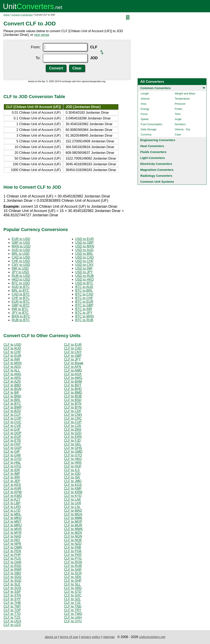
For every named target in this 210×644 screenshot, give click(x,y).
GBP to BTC (21, 305)
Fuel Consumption (152, 124)
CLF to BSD (73, 400)
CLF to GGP (13, 448)
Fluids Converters (153, 152)
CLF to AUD (12, 348)
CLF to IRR (12, 477)
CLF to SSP (12, 592)
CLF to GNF (12, 455)
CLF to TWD (73, 614)
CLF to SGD (12, 581)
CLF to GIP (12, 452)
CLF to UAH (73, 617)
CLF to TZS (12, 617)
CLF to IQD (72, 474)
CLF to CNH (73, 415)
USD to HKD (84, 279)
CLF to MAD (73, 511)
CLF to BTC (12, 404)
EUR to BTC (21, 302)
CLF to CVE (12, 426)
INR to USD (20, 268)
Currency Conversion (22, 15)
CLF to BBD (12, 385)
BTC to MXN (84, 316)
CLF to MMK (73, 518)
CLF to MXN (13, 363)
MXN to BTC (21, 316)
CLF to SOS (12, 588)
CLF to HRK (73, 463)
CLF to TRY (73, 610)
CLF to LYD (12, 511)
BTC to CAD (84, 294)
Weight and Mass (185, 94)
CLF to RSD (12, 566)
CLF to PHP (12, 555)
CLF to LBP (12, 503)
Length (145, 94)
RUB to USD (21, 276)
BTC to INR (84, 309)
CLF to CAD (73, 348)
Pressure (180, 104)
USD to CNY (84, 265)
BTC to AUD (84, 287)
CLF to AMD (73, 370)
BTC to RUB (84, 320)
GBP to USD (21, 243)
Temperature (182, 99)
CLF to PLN (12, 558)
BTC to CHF (84, 298)
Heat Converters (152, 146)
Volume (145, 99)
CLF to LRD (12, 507)
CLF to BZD (12, 411)
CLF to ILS (72, 470)
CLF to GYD (12, 459)
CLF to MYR (13, 533)
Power (179, 109)
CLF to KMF (73, 488)
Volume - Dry (182, 129)
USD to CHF (84, 261)
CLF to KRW (73, 492)
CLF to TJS (72, 603)
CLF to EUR (73, 345)
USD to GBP (84, 243)
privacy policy (91, 637)
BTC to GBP (84, 305)
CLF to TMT (12, 606)
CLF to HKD (73, 459)
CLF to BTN (73, 404)
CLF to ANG (12, 374)
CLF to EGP (12, 437)
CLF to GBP (73, 356)
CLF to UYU (73, 621)
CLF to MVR (13, 529)
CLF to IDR (12, 470)
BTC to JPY (84, 313)
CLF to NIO (12, 540)
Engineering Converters (158, 140)
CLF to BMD (73, 393)
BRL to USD (21, 254)
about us (51, 637)
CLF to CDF (73, 411)
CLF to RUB (73, 566)
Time (178, 114)
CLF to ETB (12, 440)
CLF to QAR (12, 562)
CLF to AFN (73, 367)
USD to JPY (84, 272)
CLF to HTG (12, 466)
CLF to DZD (73, 433)
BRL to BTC (20, 291)
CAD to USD (21, 257)
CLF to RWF (13, 570)
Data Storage (149, 129)
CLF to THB (12, 603)
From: (36, 47)
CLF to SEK (73, 577)
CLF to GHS (73, 448)
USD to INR (84, 268)
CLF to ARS (12, 378)
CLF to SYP (12, 599)
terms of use (69, 637)
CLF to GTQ (73, 455)
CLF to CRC (73, 418)
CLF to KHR (12, 488)
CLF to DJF (12, 429)
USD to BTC (84, 283)
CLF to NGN (73, 536)
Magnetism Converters (157, 170)
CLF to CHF (12, 352)
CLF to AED (12, 367)
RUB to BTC (21, 320)
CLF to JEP (12, 481)
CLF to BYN (73, 407)
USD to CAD (84, 257)
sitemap (109, 637)
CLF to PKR (73, 555)
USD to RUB (84, 276)
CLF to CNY (73, 352)
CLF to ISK (72, 477)
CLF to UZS (12, 625)
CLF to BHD (73, 389)
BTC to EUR (84, 302)
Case (178, 134)
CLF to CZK (73, 426)
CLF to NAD (12, 536)
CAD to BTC (21, 294)
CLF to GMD (73, 452)
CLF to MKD (13, 518)
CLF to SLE (12, 584)
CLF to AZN (12, 382)
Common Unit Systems (157, 182)
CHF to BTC (21, 298)
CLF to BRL (12, 400)
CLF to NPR (12, 544)
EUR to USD (21, 239)
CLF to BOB (73, 396)
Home (6, 15)
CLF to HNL (12, 463)
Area (143, 104)
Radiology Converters (156, 176)
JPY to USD (20, 272)
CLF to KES (12, 485)
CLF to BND (12, 396)
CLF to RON (73, 562)
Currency (146, 134)
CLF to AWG (73, 378)
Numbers (180, 124)
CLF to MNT (12, 522)
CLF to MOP (73, 522)
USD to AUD (84, 250)
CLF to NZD (73, 544)
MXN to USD (21, 246)
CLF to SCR (73, 573)
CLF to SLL (72, 584)
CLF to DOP (12, 433)
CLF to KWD (13, 496)
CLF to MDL (12, 514)
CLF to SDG (12, 577)
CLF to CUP (73, 422)
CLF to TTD (12, 614)
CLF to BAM (73, 382)
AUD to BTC (21, 287)
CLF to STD (73, 592)
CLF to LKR (73, 503)
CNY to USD (21, 265)
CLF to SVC (73, 595)
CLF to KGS (73, 485)
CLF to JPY (72, 359)
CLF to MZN (73, 533)
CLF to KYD (73, 496)
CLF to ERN (73, 437)
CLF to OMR (13, 547)
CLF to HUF (73, 466)
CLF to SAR (73, 570)
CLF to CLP (12, 415)
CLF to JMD (73, 481)
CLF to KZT (12, 499)
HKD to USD (21, 279)
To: (38, 58)
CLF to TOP (12, 610)
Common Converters (155, 88)
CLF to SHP (73, 581)
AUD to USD (21, 250)
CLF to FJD (72, 440)
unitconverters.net (152, 637)
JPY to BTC (20, 313)
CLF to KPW (13, 492)
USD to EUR (84, 239)
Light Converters (153, 158)
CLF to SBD (12, 573)
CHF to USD (21, 261)
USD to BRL (84, 254)
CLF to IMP (12, 474)
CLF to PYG (73, 558)
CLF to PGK (73, 551)
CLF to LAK (72, 499)
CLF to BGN (12, 389)
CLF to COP (12, 418)
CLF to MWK (73, 529)
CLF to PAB (72, 547)
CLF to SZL (72, 599)
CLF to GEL (73, 444)
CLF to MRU (13, 525)
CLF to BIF (11, 393)
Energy (145, 109)
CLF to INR (12, 359)
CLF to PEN (12, 551)
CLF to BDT (73, 385)
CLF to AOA (73, 374)
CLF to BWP (13, 407)
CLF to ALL (12, 370)
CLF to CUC (12, 422)
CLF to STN (12, 595)
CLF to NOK (73, 540)
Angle (178, 119)
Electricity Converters (156, 164)
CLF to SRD (73, 588)
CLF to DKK (73, 429)
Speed (145, 119)
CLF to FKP (12, 444)
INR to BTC (20, 309)
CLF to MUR (73, 525)
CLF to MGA (73, 514)
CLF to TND (73, 606)
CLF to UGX (12, 621)
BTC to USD (21, 283)
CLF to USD (12, 345)
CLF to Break (74, 363)
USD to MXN (85, 246)
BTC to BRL (84, 291)
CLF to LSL (72, 507)
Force (144, 114)
